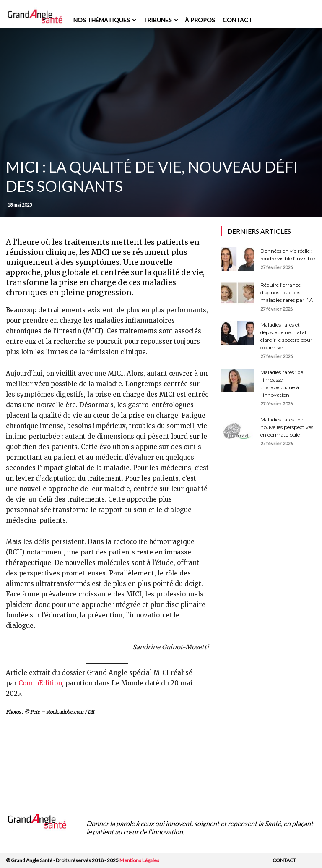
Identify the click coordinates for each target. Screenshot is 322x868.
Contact (238, 20)
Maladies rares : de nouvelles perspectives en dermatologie (287, 427)
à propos (200, 20)
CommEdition (40, 683)
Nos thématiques (105, 20)
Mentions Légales (139, 860)
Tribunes (161, 20)
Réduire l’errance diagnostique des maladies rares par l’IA (287, 292)
